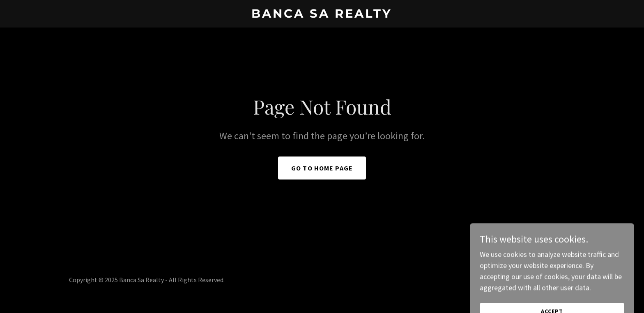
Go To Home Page (322, 168)
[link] (322, 15)
